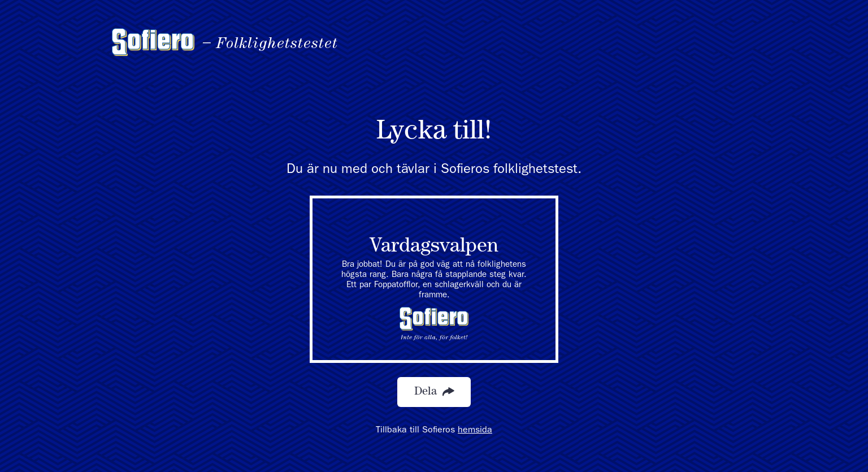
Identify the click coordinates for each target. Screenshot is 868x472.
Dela (434, 392)
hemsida (475, 431)
